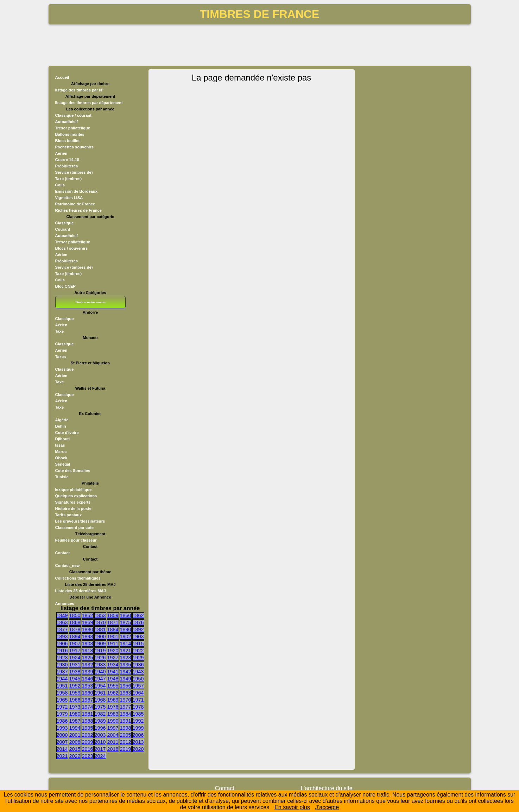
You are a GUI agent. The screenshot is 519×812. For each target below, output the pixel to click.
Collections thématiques (78, 578)
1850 (75, 615)
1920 (113, 651)
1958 (62, 693)
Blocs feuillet (68, 141)
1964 (138, 693)
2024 (100, 756)
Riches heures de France (78, 210)
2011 (113, 742)
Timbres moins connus (90, 302)
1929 (138, 658)
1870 (100, 622)
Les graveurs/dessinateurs (80, 521)
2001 (75, 735)
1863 (62, 622)
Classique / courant (73, 115)
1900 (100, 637)
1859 (113, 615)
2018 (113, 749)
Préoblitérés (67, 166)
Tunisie (62, 477)
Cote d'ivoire (67, 433)
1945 (75, 679)
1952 (75, 686)
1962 (113, 693)
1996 (100, 728)
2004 (113, 735)
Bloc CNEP (65, 286)
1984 (126, 714)
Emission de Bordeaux (77, 191)
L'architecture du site (326, 788)
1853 (100, 615)
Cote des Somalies (73, 471)
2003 (100, 735)
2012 (126, 742)
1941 (113, 672)
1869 (88, 622)
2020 (138, 749)
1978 (138, 707)
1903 (138, 637)
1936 (138, 665)
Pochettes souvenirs (74, 147)
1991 (126, 721)
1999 (138, 728)
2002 (88, 735)
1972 (62, 707)
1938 (75, 672)
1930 (62, 665)
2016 (88, 749)
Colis (60, 185)
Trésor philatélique (73, 128)
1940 (100, 672)
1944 (62, 679)
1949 (126, 679)
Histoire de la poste (73, 509)
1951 (62, 686)
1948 (113, 679)
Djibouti (63, 439)
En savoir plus (292, 807)
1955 (113, 686)
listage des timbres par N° (80, 90)
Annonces (65, 603)
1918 (88, 651)
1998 (126, 728)
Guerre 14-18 (67, 160)
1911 (113, 644)
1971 (138, 700)
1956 (126, 686)
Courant (63, 229)
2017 (100, 749)
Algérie (62, 420)
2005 (126, 735)
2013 (138, 742)
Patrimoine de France (75, 204)
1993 (62, 728)
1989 (100, 721)
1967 (88, 700)
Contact (63, 553)
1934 (113, 665)
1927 (113, 658)
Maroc (61, 452)
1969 (113, 700)
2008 (75, 742)
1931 (75, 665)
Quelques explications (76, 496)
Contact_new (68, 565)
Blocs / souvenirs (72, 248)
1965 (62, 700)
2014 (62, 749)
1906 (62, 644)
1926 (100, 658)
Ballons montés (70, 134)
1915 (138, 644)
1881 (100, 629)
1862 (138, 615)
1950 (138, 679)
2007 (62, 742)
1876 (138, 622)
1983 (113, 714)
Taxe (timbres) (69, 179)
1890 (126, 629)
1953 (88, 686)
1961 (100, 693)
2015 (75, 749)
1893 (62, 637)
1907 (75, 644)
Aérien (61, 153)
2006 (138, 735)
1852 (88, 615)
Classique (65, 223)
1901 (113, 637)
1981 (88, 714)
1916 (62, 651)
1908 (88, 644)
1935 (126, 665)
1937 (62, 672)
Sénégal (63, 464)
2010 (100, 742)
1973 (75, 707)
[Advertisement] (260, 44)
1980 (75, 714)
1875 (126, 622)
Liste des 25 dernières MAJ (81, 591)
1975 (100, 707)
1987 (75, 721)
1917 (75, 651)
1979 (62, 714)
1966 (75, 700)
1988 (88, 721)
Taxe (60, 331)
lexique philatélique (74, 490)
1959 (75, 693)
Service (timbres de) (74, 172)
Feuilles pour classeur (76, 540)
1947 (100, 679)
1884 (113, 629)
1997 (113, 728)
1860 (126, 615)
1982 (100, 714)
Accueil (62, 77)
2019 (126, 749)
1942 (126, 672)
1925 (88, 658)
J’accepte (327, 807)
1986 (62, 721)
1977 (126, 707)
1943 (138, 672)
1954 (100, 686)
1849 (62, 615)
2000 (62, 735)
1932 (88, 665)
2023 (88, 756)
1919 (100, 651)
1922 (138, 651)
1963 (126, 693)
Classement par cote (74, 528)
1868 (75, 622)
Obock (61, 458)
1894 (75, 637)
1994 (75, 728)
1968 (100, 700)
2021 (62, 756)
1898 (88, 637)
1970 (126, 700)
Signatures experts (73, 502)
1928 (126, 658)
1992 (138, 721)
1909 (100, 644)
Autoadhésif (67, 122)
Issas (60, 445)
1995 (88, 728)
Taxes (61, 357)
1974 (88, 707)
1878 (75, 629)
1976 (113, 707)
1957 (138, 686)
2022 (75, 756)
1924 (75, 658)
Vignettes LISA (69, 198)
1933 (100, 665)
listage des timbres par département (89, 103)
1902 (126, 637)
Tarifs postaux (69, 515)
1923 (62, 658)
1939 (88, 672)
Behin (61, 426)
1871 (113, 622)
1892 (138, 629)
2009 (88, 742)
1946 (88, 679)
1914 (126, 644)
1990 (113, 721)
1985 (138, 714)
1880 (88, 629)
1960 (88, 693)
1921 (126, 651)
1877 (62, 629)
